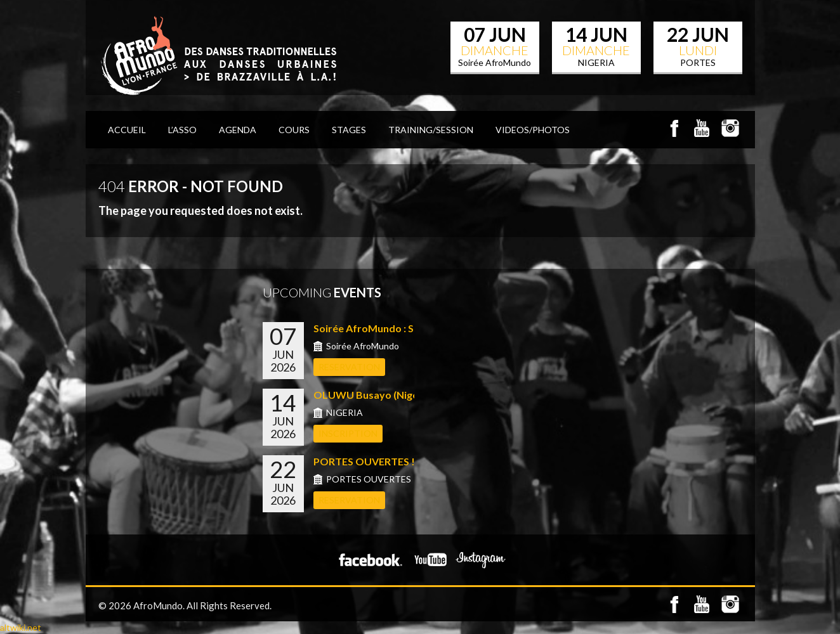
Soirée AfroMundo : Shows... (380, 328)
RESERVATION (349, 367)
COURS (294, 130)
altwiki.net (21, 627)
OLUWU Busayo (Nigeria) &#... (385, 395)
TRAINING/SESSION (431, 130)
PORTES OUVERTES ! (364, 461)
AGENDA (238, 130)
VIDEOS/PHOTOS (533, 130)
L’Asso (182, 130)
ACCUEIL (127, 130)
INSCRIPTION (348, 433)
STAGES (349, 130)
